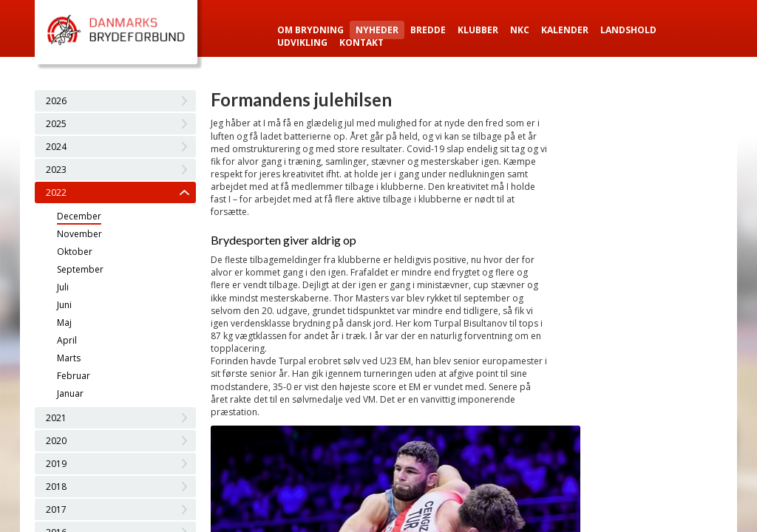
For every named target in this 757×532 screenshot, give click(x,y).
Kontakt (361, 42)
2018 (56, 487)
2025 (56, 124)
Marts (69, 358)
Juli (63, 287)
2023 (56, 170)
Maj (64, 323)
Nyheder (377, 30)
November (79, 234)
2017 (56, 509)
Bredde (428, 30)
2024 (56, 147)
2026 (56, 101)
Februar (74, 376)
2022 (56, 192)
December (79, 216)
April (67, 340)
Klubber (478, 30)
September (80, 269)
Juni (64, 305)
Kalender (565, 30)
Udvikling (302, 42)
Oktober (75, 252)
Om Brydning (310, 30)
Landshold (628, 30)
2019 (56, 464)
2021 (56, 418)
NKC (520, 30)
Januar (70, 393)
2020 (56, 441)
